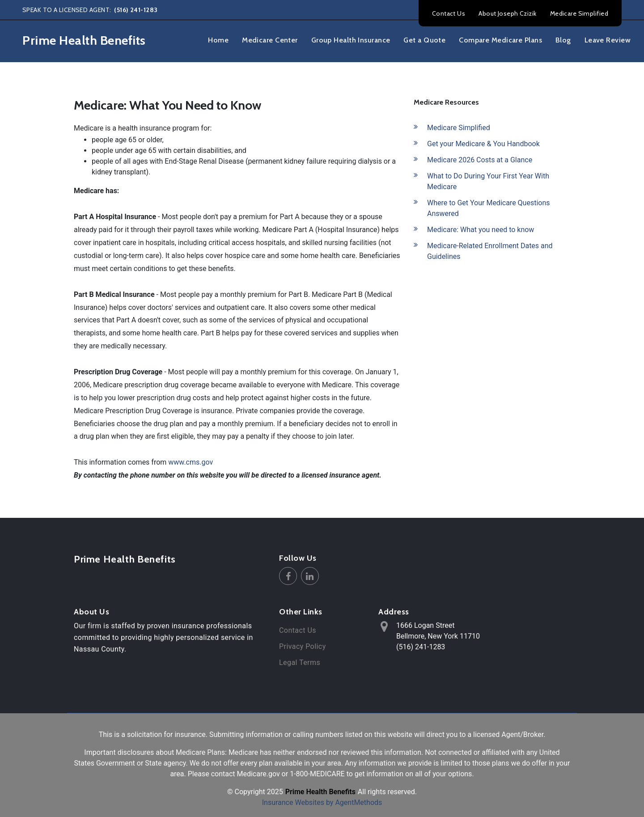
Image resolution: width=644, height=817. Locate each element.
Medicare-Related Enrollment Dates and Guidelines (490, 251)
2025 (275, 792)
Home (218, 40)
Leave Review (608, 40)
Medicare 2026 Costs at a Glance (480, 160)
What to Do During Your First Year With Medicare (488, 181)
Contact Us (449, 13)
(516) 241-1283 (135, 10)
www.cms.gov (191, 462)
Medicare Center (270, 40)
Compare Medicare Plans (500, 40)
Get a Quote (424, 40)
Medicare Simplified (579, 13)
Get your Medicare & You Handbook (483, 144)
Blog (563, 40)
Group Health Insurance (351, 40)
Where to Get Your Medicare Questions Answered (489, 208)
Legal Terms (300, 662)
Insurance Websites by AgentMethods (322, 802)
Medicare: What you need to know (481, 230)
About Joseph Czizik (507, 13)
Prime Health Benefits (125, 559)
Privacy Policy (303, 646)
